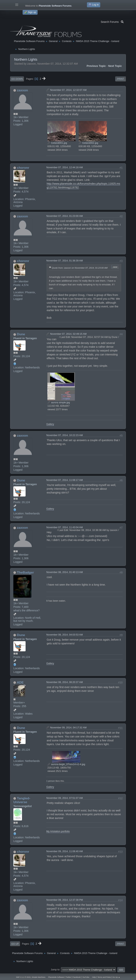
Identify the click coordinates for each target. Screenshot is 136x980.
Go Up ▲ (116, 977)
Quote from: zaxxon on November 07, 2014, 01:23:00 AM (80, 268)
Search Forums (112, 21)
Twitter (68, 977)
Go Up (15, 944)
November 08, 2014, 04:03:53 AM (65, 635)
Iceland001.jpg (57, 143)
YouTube (86, 977)
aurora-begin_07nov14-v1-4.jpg (66, 764)
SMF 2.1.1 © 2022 (23, 977)
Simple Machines (38, 977)
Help (94, 977)
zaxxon (22, 90)
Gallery (50, 424)
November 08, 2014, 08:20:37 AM (65, 682)
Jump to (55, 970)
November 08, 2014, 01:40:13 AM (65, 572)
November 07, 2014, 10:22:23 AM (65, 435)
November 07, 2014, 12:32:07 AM (68, 90)
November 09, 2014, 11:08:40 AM (65, 851)
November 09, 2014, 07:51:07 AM (65, 798)
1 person (51, 781)
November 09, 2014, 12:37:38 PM (65, 900)
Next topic (115, 66)
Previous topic (96, 66)
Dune (21, 334)
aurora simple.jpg (59, 402)
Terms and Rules (104, 977)
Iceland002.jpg (88, 143)
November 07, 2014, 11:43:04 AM (65, 527)
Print (120, 79)
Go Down (17, 79)
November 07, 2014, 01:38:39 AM (65, 261)
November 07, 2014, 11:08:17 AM (65, 480)
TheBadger (25, 572)
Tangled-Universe (22, 800)
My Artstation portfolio (58, 831)
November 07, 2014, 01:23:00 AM (65, 216)
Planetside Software (56, 977)
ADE (20, 682)
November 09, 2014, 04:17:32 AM (68, 728)
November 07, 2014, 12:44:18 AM (65, 167)
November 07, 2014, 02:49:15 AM (68, 334)
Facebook (77, 977)
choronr (23, 168)
